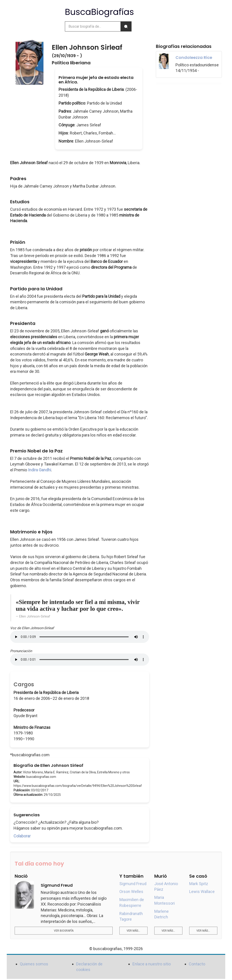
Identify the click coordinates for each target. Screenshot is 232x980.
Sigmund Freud (133, 884)
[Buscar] (126, 26)
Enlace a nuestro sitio (152, 964)
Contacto (197, 964)
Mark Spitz (199, 884)
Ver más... (133, 931)
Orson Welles (131, 892)
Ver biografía (64, 931)
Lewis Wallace (202, 892)
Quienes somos (34, 964)
